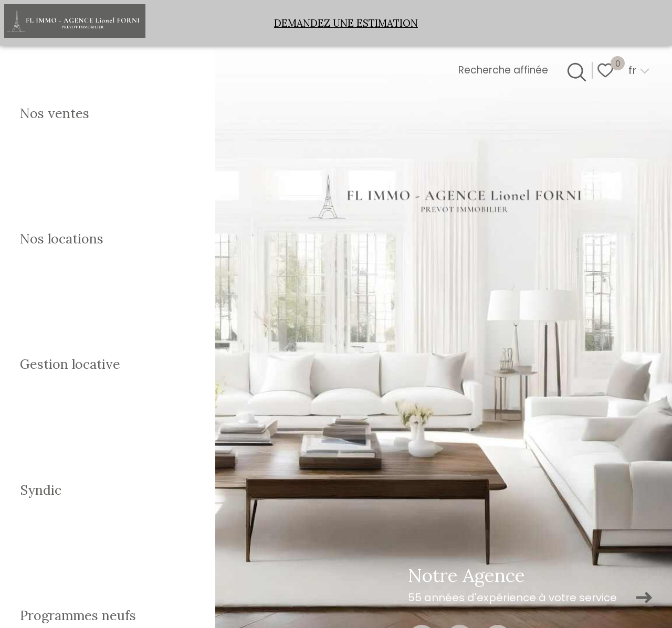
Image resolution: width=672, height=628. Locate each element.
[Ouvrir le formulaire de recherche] (575, 70)
